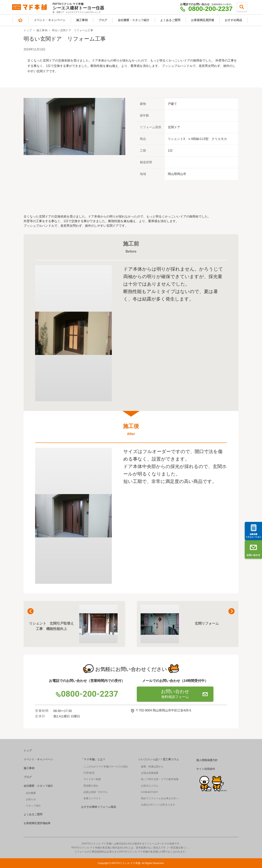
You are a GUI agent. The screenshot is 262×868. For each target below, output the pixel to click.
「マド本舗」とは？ (93, 759)
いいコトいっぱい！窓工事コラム (159, 759)
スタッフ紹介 (33, 806)
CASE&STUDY (149, 792)
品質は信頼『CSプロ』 (96, 792)
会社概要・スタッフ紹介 (134, 20)
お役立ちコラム (150, 786)
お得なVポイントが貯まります (158, 805)
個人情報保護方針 (207, 760)
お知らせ (31, 799)
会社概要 (31, 793)
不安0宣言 (89, 773)
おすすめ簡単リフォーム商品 (99, 807)
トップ (28, 30)
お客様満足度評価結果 (37, 823)
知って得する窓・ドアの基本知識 (160, 779)
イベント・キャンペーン (50, 20)
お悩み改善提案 (150, 773)
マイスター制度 (92, 779)
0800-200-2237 (206, 9)
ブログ (103, 20)
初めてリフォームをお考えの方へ (160, 798)
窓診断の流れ (91, 786)
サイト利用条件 (206, 769)
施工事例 (82, 20)
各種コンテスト (92, 798)
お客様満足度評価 (203, 20)
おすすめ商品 (233, 20)
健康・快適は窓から (152, 767)
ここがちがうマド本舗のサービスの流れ (106, 767)
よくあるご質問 (170, 20)
